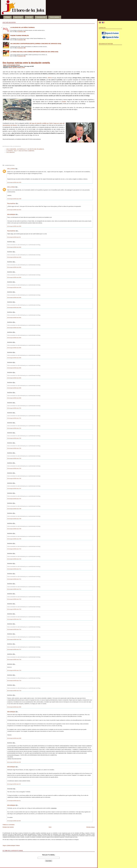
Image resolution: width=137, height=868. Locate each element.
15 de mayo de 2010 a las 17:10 (14, 549)
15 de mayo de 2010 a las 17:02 (14, 438)
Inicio (50, 827)
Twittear (18, 65)
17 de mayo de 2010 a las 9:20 (14, 821)
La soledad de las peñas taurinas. (23, 27)
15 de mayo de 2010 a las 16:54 (14, 338)
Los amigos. (11, 152)
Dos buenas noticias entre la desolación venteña (26, 63)
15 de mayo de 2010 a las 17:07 (14, 488)
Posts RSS (29, 17)
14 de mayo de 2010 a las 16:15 (14, 210)
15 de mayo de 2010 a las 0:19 (14, 237)
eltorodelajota (11, 214)
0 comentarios (20, 32)
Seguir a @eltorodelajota (9, 65)
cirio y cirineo (11, 169)
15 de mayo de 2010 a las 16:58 (14, 388)
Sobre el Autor (18, 17)
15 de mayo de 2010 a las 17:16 (14, 639)
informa (50, 78)
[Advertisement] (23, 157)
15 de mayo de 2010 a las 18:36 (14, 707)
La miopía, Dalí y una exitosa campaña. (20, 151)
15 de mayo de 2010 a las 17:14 (14, 599)
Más (25, 32)
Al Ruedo (8, 17)
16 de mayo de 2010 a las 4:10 (14, 784)
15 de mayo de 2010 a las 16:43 (14, 257)
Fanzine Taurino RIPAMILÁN (19, 36)
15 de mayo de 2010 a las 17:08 (14, 509)
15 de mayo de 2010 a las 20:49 (14, 738)
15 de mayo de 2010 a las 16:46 (14, 307)
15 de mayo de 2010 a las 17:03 (14, 458)
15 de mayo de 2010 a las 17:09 (14, 519)
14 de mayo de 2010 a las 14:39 (14, 199)
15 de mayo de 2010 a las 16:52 (14, 318)
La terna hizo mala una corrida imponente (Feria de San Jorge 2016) (34, 52)
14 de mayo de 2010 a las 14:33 (14, 182)
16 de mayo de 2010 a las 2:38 (14, 762)
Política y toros (21, 68)
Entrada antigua (91, 827)
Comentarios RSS (41, 17)
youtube (64, 102)
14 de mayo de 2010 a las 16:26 (14, 226)
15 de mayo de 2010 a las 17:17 (14, 649)
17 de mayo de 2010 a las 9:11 (14, 801)
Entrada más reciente (8, 827)
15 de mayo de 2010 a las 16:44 (14, 277)
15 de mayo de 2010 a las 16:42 (14, 247)
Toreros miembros (55, 17)
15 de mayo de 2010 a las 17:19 (14, 670)
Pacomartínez (11, 203)
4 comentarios (20, 48)
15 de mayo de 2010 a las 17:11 (14, 569)
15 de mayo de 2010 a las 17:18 (14, 659)
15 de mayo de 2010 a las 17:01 (14, 408)
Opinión (15, 68)
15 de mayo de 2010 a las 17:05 (14, 478)
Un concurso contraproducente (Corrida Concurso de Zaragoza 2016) (36, 44)
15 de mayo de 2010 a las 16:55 (14, 348)
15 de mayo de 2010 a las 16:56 (14, 368)
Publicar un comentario (9, 825)
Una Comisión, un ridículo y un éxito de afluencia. (25, 149)
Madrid (10, 68)
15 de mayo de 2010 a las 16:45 (14, 287)
